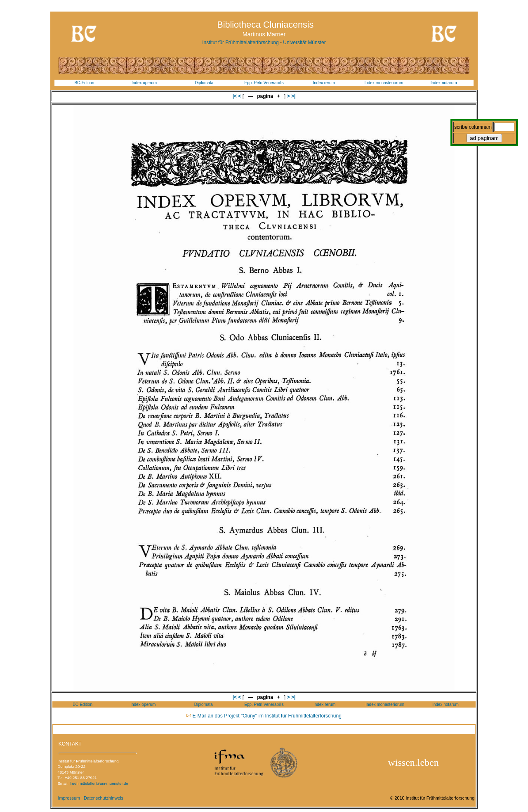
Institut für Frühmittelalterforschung (240, 43)
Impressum (69, 798)
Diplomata (204, 83)
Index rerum (324, 83)
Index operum (144, 83)
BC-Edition (84, 83)
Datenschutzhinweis (104, 798)
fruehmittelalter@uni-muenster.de (99, 783)
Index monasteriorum (384, 83)
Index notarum (444, 83)
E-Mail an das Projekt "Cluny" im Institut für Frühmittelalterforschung (267, 716)
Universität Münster (304, 43)
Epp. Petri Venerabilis (264, 83)
